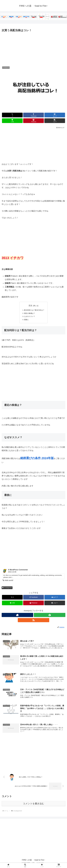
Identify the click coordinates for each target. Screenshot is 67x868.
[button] (55, 121)
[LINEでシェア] (12, 121)
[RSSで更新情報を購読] (34, 621)
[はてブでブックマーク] (55, 115)
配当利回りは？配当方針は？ (34, 310)
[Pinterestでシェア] (33, 121)
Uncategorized (7, 589)
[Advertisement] (33, 48)
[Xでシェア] (12, 115)
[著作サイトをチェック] (17, 616)
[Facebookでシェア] (33, 115)
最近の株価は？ (29, 314)
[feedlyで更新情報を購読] (50, 616)
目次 (31, 306)
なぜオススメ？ (29, 317)
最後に (26, 320)
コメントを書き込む (34, 806)
